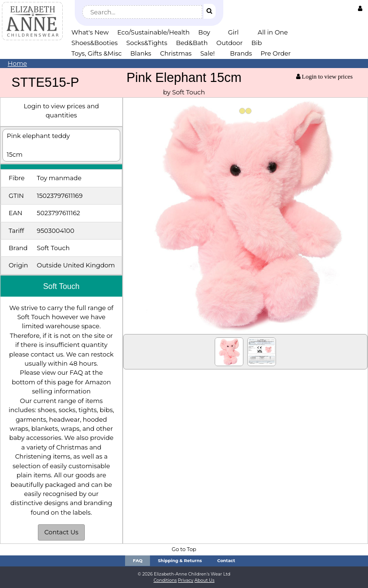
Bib (256, 43)
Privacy (185, 580)
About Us (205, 580)
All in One (273, 32)
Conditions (165, 580)
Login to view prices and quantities (62, 110)
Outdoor (230, 43)
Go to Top (184, 549)
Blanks (141, 53)
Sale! (207, 53)
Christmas (176, 53)
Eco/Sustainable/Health (154, 32)
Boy (204, 32)
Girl (233, 32)
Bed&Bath (192, 43)
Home (17, 63)
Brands (241, 53)
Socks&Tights (147, 43)
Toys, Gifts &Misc (97, 53)
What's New (90, 32)
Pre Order (276, 53)
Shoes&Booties (95, 43)
